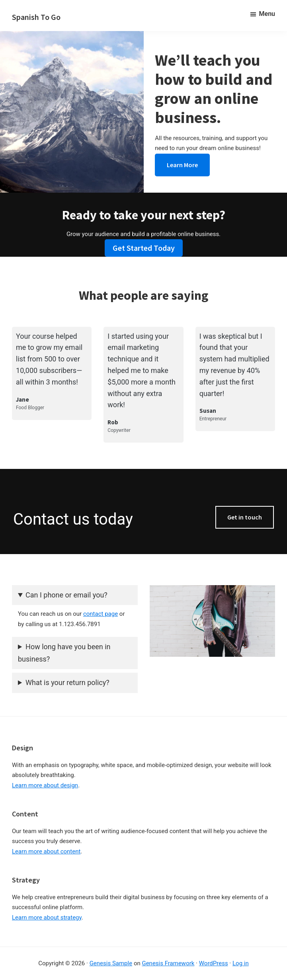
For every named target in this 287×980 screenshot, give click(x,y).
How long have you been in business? (64, 653)
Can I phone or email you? (66, 595)
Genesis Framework (168, 963)
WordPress (214, 963)
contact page (101, 614)
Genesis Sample (111, 963)
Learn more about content (46, 851)
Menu (267, 14)
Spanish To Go (36, 17)
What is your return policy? (67, 682)
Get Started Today (144, 248)
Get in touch (245, 517)
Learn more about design (45, 785)
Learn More (182, 165)
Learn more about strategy (47, 918)
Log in (241, 963)
